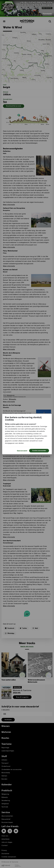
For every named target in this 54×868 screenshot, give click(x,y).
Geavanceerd (22, 451)
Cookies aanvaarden (39, 451)
